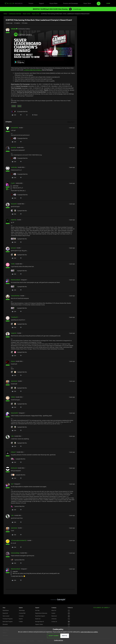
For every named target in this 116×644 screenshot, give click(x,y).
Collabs (21, 621)
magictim (14, 333)
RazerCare (38, 619)
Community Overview (15, 14)
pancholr (14, 147)
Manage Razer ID (40, 621)
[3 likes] (19, 239)
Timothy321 (14, 317)
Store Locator (6, 616)
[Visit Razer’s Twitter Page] (69, 619)
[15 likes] (19, 195)
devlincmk (14, 468)
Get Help (37, 610)
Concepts (21, 616)
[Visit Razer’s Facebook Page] (69, 611)
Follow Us (70, 608)
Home (5, 14)
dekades (13, 29)
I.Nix (12, 436)
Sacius (13, 361)
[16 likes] (19, 158)
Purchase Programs (8, 619)
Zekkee (13, 397)
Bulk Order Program (8, 621)
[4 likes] (19, 255)
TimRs (13, 264)
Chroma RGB (22, 613)
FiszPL (13, 183)
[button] (108, 4)
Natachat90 (14, 413)
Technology (22, 610)
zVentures (54, 619)
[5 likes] (19, 211)
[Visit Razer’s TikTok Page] (69, 624)
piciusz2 (13, 248)
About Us (54, 610)
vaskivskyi (14, 167)
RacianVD (14, 204)
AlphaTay (14, 220)
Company (54, 608)
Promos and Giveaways (71, 4)
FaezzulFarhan (15, 296)
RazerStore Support (40, 616)
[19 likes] (19, 138)
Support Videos (39, 624)
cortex (14, 106)
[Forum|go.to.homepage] (13, 4)
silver (19, 106)
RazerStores (6, 610)
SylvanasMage (15, 553)
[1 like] (18, 506)
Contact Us (54, 621)
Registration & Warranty (41, 613)
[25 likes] (19, 111)
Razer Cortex (27, 14)
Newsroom (54, 616)
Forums (31, 4)
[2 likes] (18, 459)
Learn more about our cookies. (89, 632)
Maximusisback (16, 280)
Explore (21, 608)
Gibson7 (13, 452)
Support (41, 4)
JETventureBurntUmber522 (19, 540)
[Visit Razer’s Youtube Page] (69, 622)
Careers (53, 613)
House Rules (53, 4)
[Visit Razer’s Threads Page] (69, 616)
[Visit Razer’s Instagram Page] (69, 613)
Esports (21, 619)
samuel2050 (15, 128)
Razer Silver (87, 4)
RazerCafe (5, 613)
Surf (12, 484)
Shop (4, 608)
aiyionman (14, 381)
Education (5, 624)
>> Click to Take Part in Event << (33, 70)
